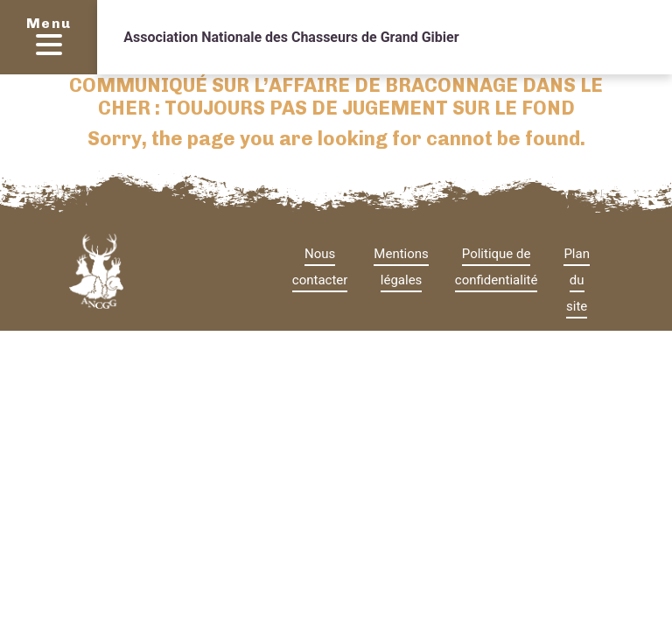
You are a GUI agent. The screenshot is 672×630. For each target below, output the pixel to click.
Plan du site (577, 280)
